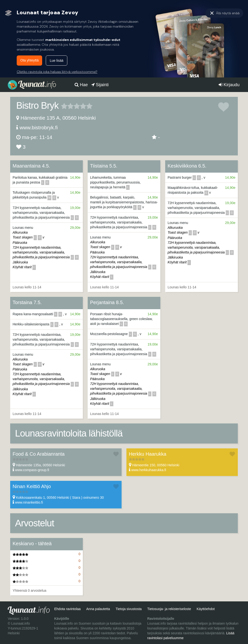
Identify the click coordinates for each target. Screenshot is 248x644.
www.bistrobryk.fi (39, 127)
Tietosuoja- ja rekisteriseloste (169, 609)
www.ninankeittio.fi (29, 502)
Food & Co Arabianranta (39, 454)
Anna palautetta (98, 609)
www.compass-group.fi (32, 470)
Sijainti (100, 85)
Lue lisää (56, 61)
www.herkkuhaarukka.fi (149, 470)
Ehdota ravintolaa (67, 609)
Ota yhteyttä (29, 60)
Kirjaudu (229, 85)
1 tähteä (64, 106)
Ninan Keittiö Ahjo (32, 486)
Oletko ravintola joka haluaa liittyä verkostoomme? (57, 72)
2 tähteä (67, 106)
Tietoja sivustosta (129, 609)
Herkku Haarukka (148, 454)
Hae (81, 85)
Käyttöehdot (206, 609)
